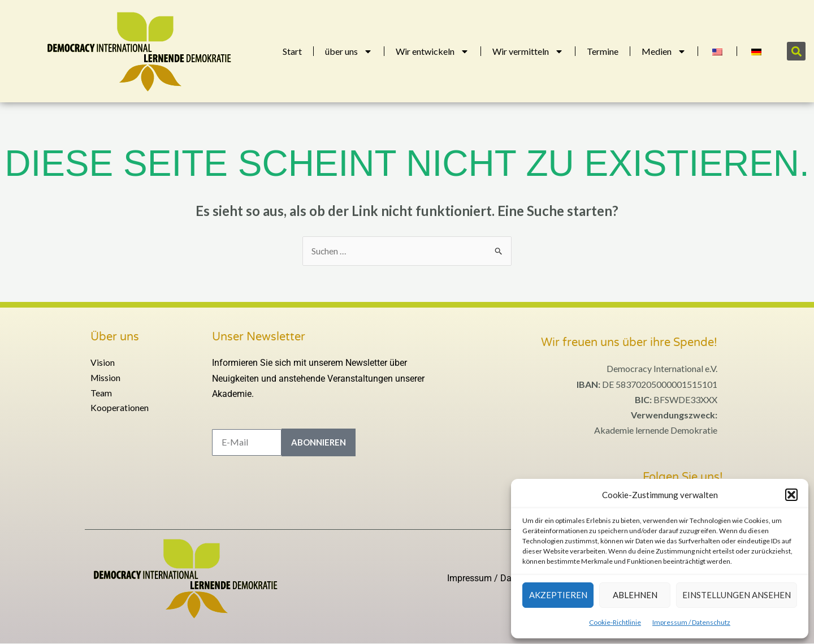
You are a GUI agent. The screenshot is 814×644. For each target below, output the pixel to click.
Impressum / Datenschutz (691, 622)
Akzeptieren (558, 595)
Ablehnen (635, 595)
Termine (603, 51)
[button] (791, 495)
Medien (664, 51)
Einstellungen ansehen (737, 595)
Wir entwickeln (432, 51)
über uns (349, 51)
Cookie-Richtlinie (615, 622)
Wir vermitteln (528, 51)
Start (292, 51)
